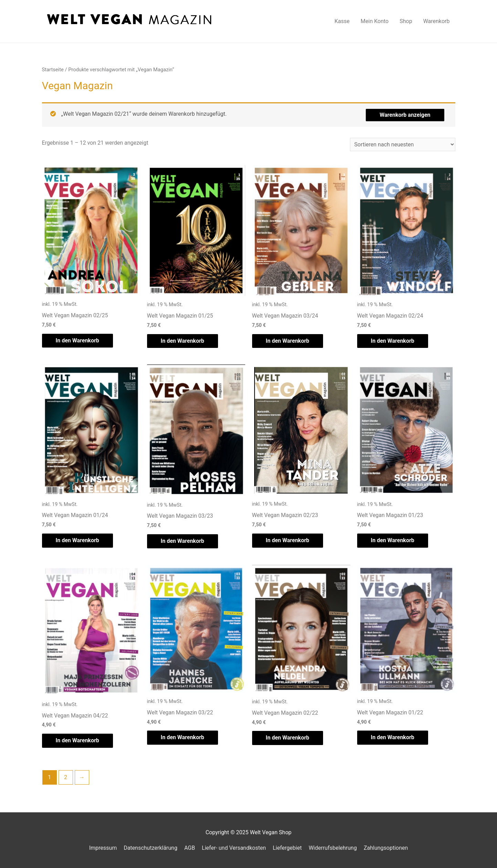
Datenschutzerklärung (151, 848)
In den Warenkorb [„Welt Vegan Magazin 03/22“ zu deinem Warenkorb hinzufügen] (183, 737)
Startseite (53, 70)
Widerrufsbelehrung (333, 848)
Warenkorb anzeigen (405, 115)
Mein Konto (375, 21)
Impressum (103, 848)
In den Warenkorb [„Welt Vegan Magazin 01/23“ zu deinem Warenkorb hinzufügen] (393, 540)
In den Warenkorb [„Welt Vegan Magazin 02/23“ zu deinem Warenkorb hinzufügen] (288, 540)
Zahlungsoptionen (386, 848)
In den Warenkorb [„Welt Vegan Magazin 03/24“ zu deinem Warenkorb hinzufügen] (288, 341)
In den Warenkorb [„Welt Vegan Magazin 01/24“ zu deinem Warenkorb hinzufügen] (77, 540)
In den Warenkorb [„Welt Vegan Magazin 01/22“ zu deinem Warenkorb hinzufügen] (393, 737)
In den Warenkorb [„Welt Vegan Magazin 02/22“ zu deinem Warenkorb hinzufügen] (288, 738)
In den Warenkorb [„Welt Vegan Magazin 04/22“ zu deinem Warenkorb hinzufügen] (77, 740)
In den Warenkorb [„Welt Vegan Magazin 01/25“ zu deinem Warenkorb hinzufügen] (183, 341)
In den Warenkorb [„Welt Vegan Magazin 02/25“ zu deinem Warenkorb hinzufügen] (77, 340)
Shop (406, 21)
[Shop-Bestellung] (403, 144)
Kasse (342, 21)
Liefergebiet (287, 848)
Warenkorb (437, 21)
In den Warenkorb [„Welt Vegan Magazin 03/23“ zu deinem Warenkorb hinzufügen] (183, 541)
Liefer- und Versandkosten (234, 848)
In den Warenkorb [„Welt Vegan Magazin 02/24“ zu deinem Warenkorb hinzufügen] (393, 341)
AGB (190, 848)
